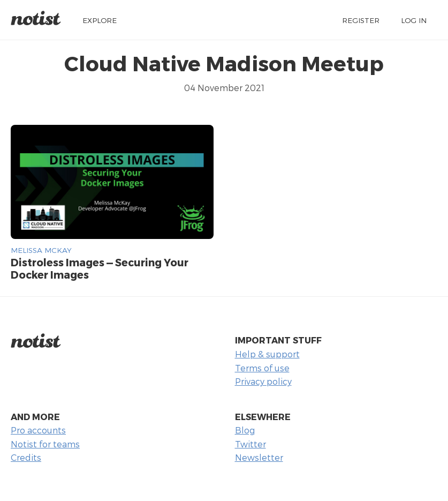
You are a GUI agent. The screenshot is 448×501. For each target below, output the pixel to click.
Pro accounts (38, 430)
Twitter (250, 444)
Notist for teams (45, 444)
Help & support (267, 354)
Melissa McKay (41, 250)
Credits (26, 457)
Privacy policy (263, 381)
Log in (414, 20)
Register (361, 20)
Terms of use (262, 368)
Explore (100, 20)
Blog (245, 430)
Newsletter (259, 457)
